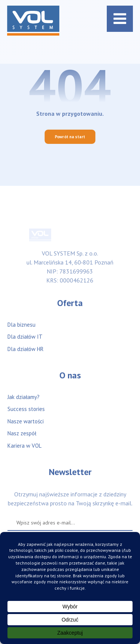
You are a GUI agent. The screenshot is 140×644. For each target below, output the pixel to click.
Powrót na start (70, 137)
